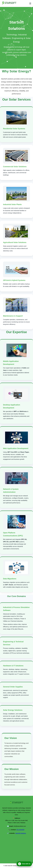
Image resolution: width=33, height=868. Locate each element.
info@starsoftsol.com (20, 826)
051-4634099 (20, 830)
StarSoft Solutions (21, 833)
